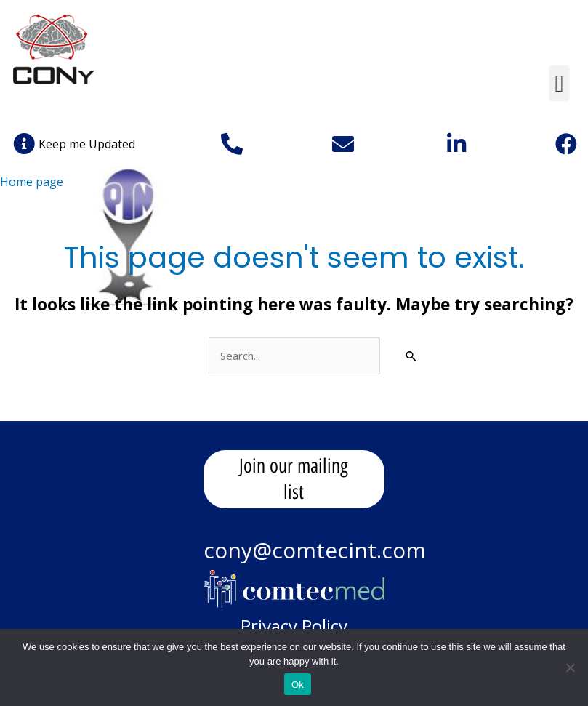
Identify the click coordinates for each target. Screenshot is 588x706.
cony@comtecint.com (315, 550)
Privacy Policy (294, 626)
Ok (298, 685)
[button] (559, 84)
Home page (32, 182)
